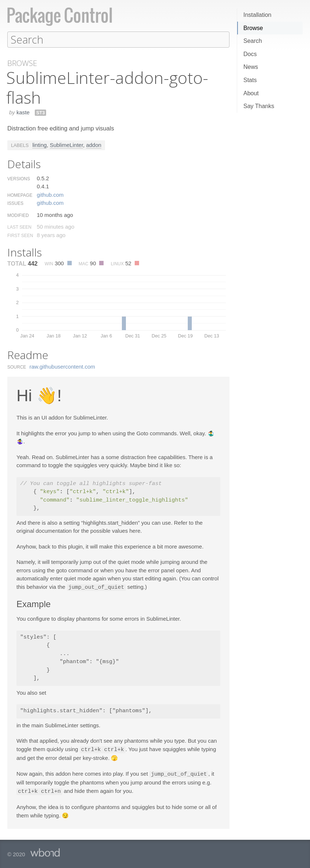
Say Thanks (259, 106)
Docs (250, 54)
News (251, 67)
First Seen (20, 235)
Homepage (20, 195)
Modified (18, 215)
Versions (19, 178)
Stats (250, 80)
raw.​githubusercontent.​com (62, 366)
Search (253, 41)
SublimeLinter (66, 145)
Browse (253, 28)
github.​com (50, 194)
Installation (257, 15)
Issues (15, 203)
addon (94, 145)
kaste (23, 112)
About (251, 93)
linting (39, 145)
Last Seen (19, 227)
